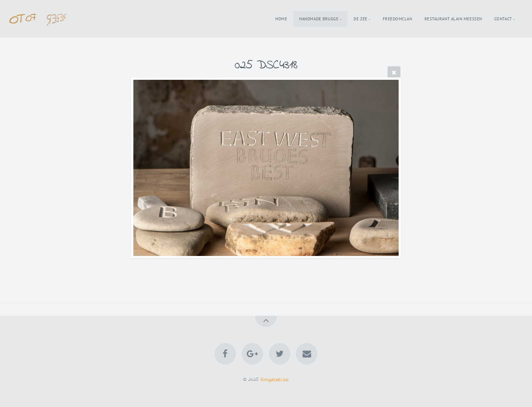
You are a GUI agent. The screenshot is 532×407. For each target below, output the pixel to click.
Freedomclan (398, 19)
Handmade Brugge (319, 19)
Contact (503, 19)
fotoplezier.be (275, 379)
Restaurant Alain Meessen (453, 19)
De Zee (360, 19)
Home (281, 19)
